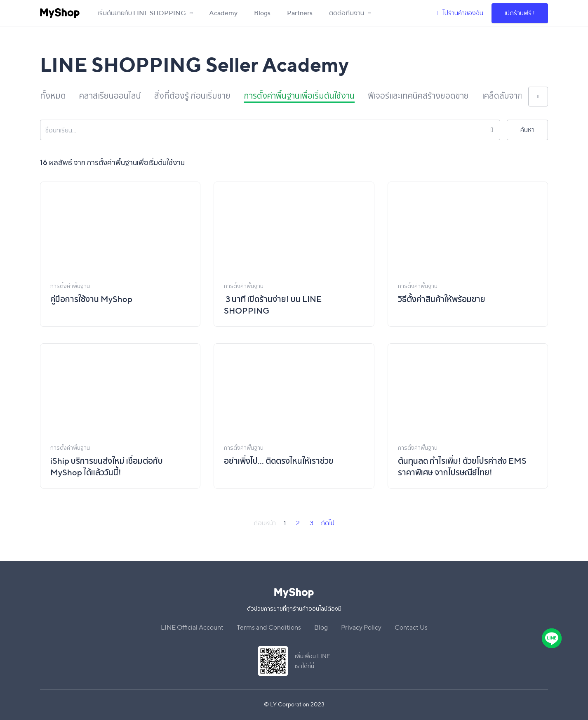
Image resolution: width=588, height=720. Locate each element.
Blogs (262, 13)
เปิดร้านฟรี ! (520, 13)
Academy (223, 13)
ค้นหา (527, 130)
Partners (300, 13)
